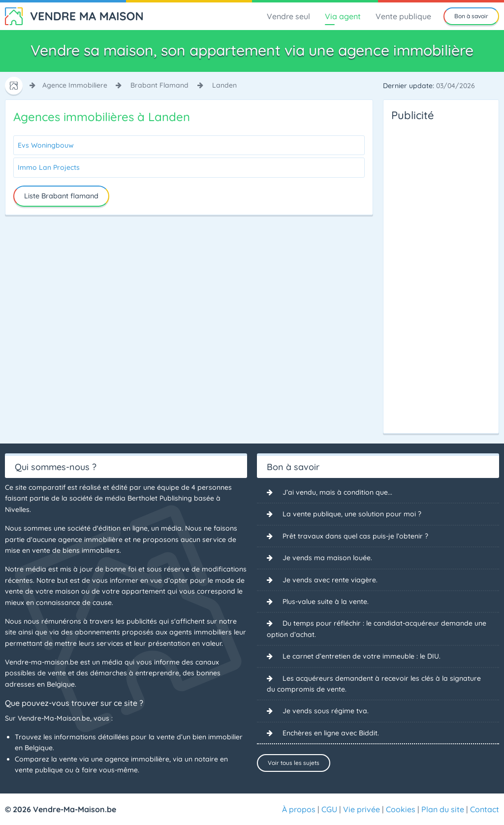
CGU (329, 809)
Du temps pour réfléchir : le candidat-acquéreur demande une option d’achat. (377, 629)
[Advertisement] (431, 275)
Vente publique (403, 16)
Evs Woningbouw (46, 145)
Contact (485, 809)
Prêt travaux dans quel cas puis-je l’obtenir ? (355, 536)
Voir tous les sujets (294, 763)
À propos (299, 809)
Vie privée (362, 809)
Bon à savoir (471, 16)
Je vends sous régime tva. (326, 711)
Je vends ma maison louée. (327, 558)
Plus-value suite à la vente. (326, 602)
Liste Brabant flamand (61, 196)
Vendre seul (288, 16)
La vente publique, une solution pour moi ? (352, 514)
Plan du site (443, 809)
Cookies (401, 809)
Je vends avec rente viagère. (330, 580)
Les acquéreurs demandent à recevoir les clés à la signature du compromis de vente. (374, 684)
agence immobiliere (75, 85)
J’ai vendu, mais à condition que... (337, 492)
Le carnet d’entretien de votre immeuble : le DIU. (362, 656)
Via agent (343, 16)
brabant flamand (159, 85)
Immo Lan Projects (49, 167)
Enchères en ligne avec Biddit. (331, 733)
